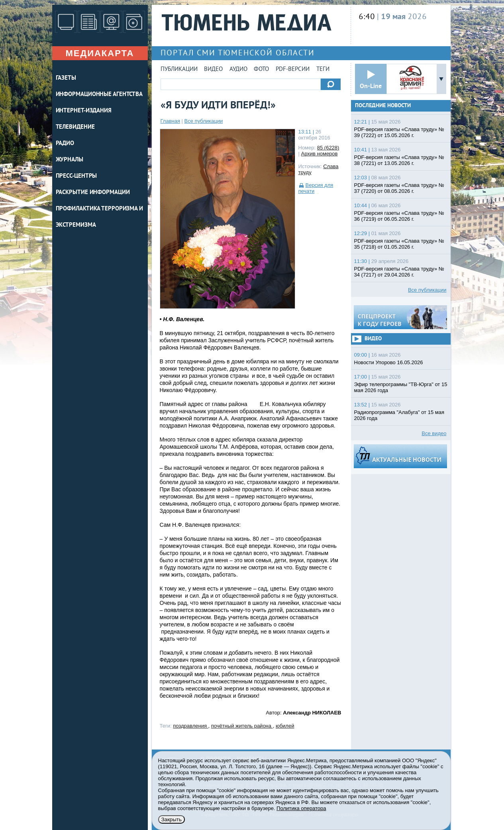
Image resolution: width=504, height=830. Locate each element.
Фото (261, 70)
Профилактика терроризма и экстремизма (100, 217)
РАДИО (65, 144)
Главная (170, 121)
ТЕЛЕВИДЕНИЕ (75, 127)
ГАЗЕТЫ (66, 78)
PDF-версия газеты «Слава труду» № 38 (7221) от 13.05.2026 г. (399, 160)
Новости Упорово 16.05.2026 (389, 362)
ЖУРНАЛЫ (70, 160)
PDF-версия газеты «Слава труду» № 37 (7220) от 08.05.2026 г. (399, 188)
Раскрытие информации (93, 193)
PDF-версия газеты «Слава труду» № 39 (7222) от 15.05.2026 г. (399, 132)
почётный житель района (242, 726)
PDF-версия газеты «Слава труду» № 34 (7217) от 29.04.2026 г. (399, 272)
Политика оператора (301, 808)
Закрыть (172, 819)
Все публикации (204, 121)
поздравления (190, 726)
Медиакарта (100, 53)
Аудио (238, 70)
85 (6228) (328, 148)
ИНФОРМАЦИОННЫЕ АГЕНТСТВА (99, 95)
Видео (213, 70)
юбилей (285, 726)
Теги (323, 70)
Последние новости (383, 106)
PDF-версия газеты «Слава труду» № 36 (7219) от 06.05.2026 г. (399, 216)
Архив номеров (320, 154)
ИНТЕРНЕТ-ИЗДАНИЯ (84, 111)
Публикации (179, 70)
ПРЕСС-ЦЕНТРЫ (76, 176)
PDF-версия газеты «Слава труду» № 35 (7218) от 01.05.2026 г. (399, 244)
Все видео (434, 433)
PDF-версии (293, 70)
